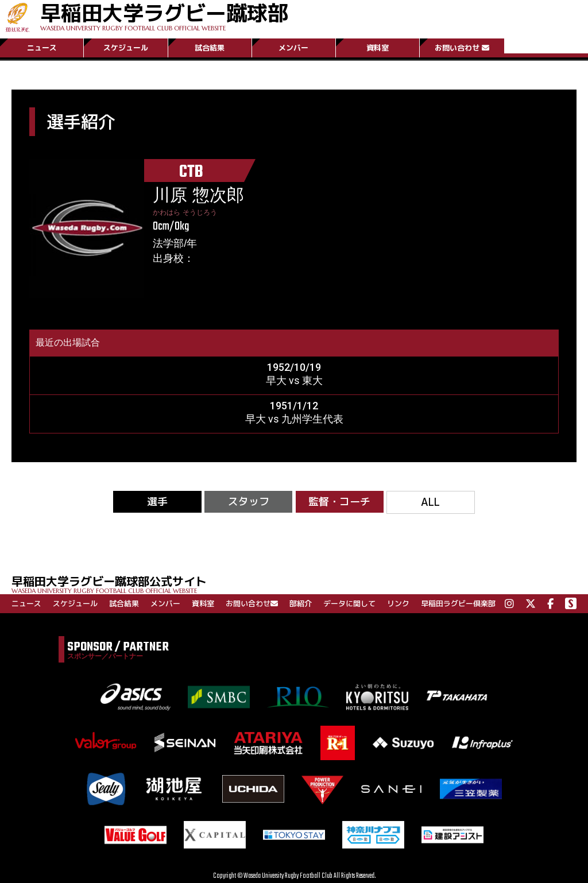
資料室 (378, 48)
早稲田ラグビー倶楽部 (458, 603)
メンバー (293, 48)
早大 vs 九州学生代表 (294, 419)
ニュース (42, 48)
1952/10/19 (294, 367)
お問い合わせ (462, 48)
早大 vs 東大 (294, 380)
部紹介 (301, 603)
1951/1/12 (294, 406)
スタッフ (249, 501)
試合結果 (210, 48)
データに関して (349, 603)
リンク (398, 603)
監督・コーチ (339, 501)
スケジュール (126, 48)
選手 (157, 501)
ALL (430, 502)
